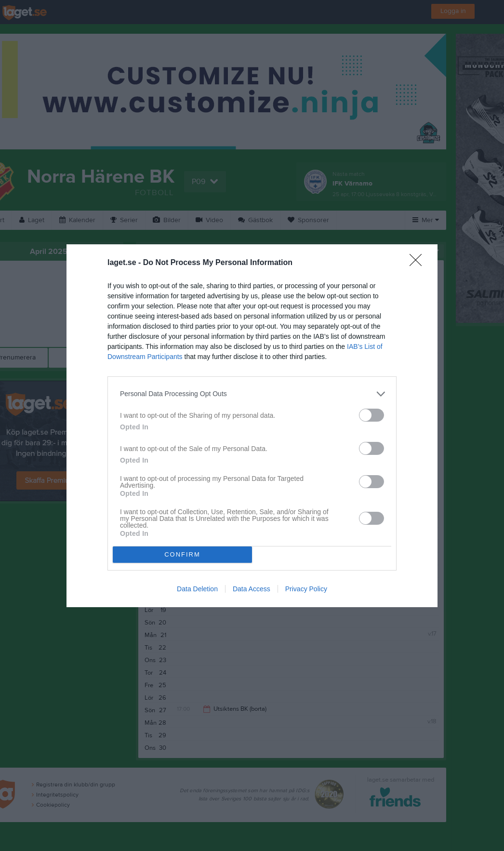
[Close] (419, 263)
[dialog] (252, 426)
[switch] (371, 415)
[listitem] (252, 394)
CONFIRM (182, 554)
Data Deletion (197, 589)
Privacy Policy (306, 589)
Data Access (252, 589)
